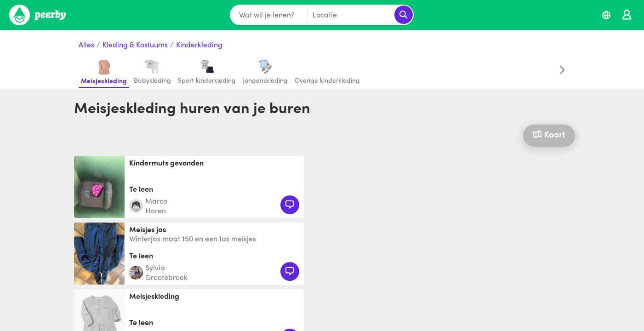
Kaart (549, 134)
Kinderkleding (199, 45)
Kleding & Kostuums (135, 45)
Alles (86, 45)
